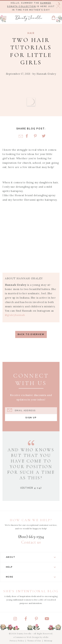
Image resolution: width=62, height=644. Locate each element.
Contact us (31, 542)
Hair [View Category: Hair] (31, 33)
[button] (4, 18)
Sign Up (31, 418)
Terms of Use (34, 641)
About (31, 557)
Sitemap (48, 641)
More (31, 577)
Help (31, 567)
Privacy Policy (17, 641)
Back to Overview (31, 334)
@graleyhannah (15, 315)
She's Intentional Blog (31, 591)
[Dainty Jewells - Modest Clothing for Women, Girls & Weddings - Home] (29, 18)
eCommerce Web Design (26, 637)
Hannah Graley (46, 74)
